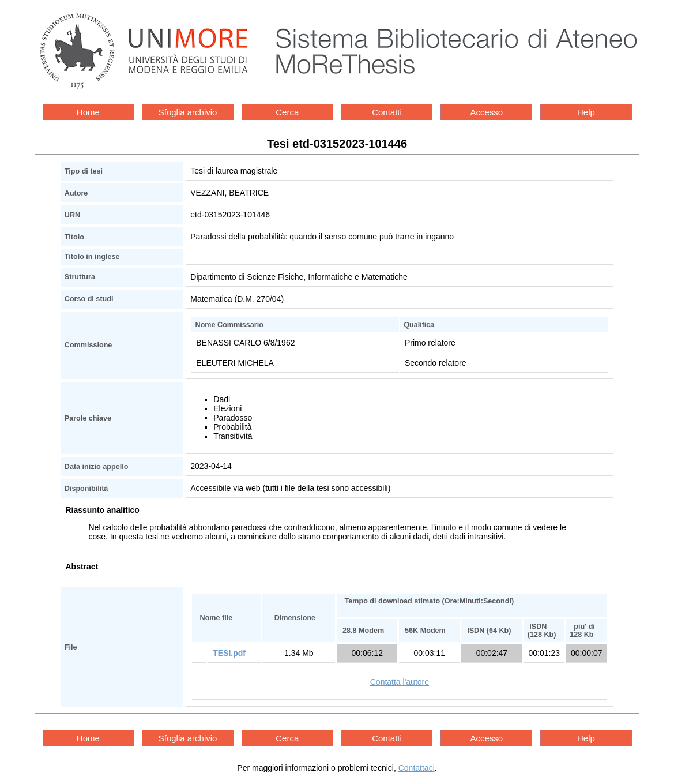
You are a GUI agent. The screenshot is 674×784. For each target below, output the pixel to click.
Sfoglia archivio (188, 112)
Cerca (287, 112)
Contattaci (417, 768)
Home (88, 112)
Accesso (486, 112)
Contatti (387, 112)
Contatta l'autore (400, 682)
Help (586, 112)
